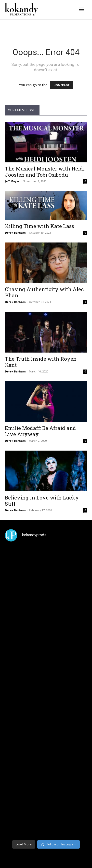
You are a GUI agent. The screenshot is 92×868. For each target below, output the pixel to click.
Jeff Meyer (12, 181)
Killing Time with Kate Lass (39, 226)
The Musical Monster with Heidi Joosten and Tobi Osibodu (45, 172)
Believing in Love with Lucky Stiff (42, 501)
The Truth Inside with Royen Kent (41, 362)
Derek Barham (15, 233)
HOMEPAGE (61, 85)
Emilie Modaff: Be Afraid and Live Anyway (40, 431)
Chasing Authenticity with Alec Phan (44, 292)
